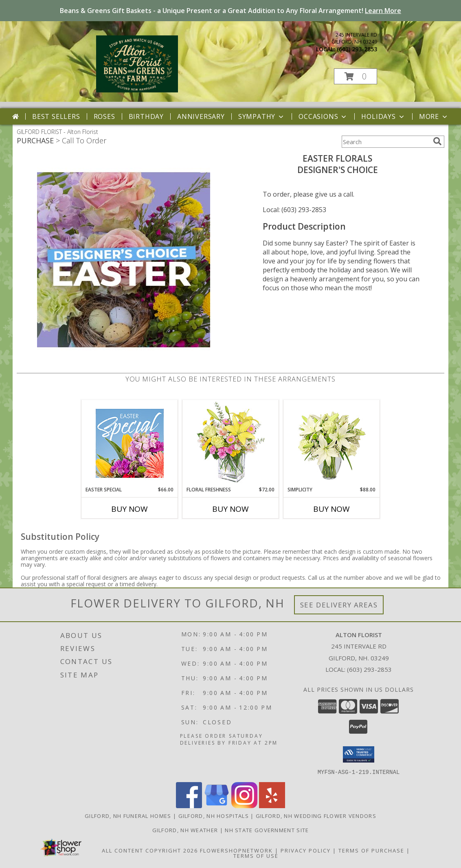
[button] (356, 76)
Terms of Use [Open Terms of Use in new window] (256, 855)
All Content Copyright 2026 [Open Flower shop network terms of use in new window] (150, 850)
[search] (437, 141)
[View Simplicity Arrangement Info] (332, 443)
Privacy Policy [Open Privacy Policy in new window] (306, 850)
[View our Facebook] (189, 806)
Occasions (323, 116)
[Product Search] (386, 142)
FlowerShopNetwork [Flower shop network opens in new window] (236, 850)
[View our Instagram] (244, 806)
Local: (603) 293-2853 (294, 210)
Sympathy (262, 116)
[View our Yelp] (272, 806)
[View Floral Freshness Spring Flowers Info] (231, 443)
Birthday (146, 116)
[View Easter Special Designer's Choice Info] (130, 443)
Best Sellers (56, 116)
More (434, 116)
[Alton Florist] (137, 90)
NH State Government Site (267, 830)
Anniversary (201, 116)
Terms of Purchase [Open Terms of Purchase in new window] (371, 850)
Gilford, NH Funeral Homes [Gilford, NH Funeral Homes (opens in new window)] (128, 815)
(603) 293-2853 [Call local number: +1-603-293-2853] (357, 49)
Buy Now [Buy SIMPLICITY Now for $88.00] (331, 509)
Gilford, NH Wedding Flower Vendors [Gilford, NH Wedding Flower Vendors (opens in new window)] (316, 815)
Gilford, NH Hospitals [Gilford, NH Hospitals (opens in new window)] (214, 815)
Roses (104, 116)
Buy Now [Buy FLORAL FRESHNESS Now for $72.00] (230, 509)
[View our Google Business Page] (217, 806)
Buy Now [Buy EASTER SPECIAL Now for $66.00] (130, 509)
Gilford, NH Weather (185, 830)
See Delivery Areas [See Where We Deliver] (339, 605)
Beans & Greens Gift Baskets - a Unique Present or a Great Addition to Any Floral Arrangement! (230, 11)
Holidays (383, 116)
